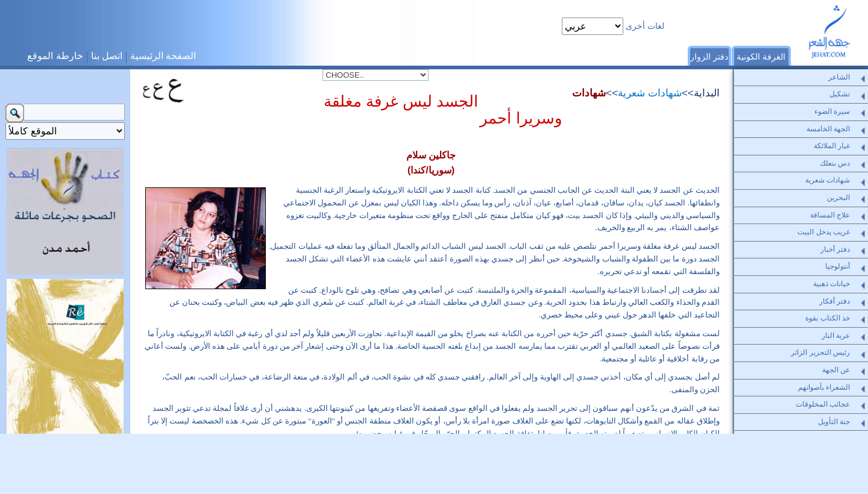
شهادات (589, 93)
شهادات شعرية (650, 93)
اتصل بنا (107, 56)
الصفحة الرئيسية (163, 56)
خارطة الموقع (55, 56)
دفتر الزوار (709, 57)
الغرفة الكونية (761, 57)
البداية (707, 93)
